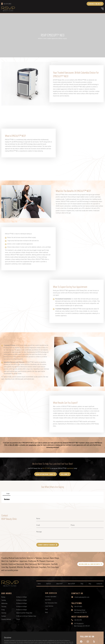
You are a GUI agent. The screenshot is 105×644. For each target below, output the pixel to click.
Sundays (4, 616)
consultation (32, 445)
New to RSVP (72, 584)
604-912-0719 (78, 620)
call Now (64, 474)
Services (49, 584)
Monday (3, 597)
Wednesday (4, 603)
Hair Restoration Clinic (51, 603)
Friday (3, 610)
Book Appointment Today (45, 474)
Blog (90, 584)
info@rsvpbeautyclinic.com (82, 597)
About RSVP (60, 584)
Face (46, 609)
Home (39, 584)
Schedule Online (94, 4)
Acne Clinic (48, 600)
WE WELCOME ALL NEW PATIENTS (90, 564)
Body (46, 612)
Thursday (4, 606)
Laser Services (49, 606)
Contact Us (99, 584)
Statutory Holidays (6, 619)
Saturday (4, 613)
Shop (82, 584)
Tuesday (4, 600)
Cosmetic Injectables (51, 596)
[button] (1, 505)
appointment (70, 468)
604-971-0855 (14, 445)
